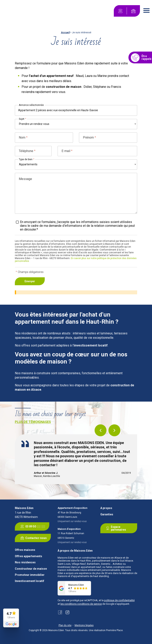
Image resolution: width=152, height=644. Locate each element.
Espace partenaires (115, 528)
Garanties (107, 514)
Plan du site (65, 625)
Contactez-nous (33, 538)
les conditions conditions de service (81, 604)
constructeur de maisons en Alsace (102, 558)
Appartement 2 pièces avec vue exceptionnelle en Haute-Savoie (58, 110)
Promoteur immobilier (30, 575)
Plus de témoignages (33, 422)
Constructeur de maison (31, 569)
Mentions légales (84, 625)
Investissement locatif (29, 581)
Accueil (65, 33)
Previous (101, 430)
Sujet (22, 119)
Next (114, 430)
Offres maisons (25, 550)
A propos (106, 508)
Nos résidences (25, 562)
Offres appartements (28, 556)
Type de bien (27, 159)
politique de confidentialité (119, 600)
